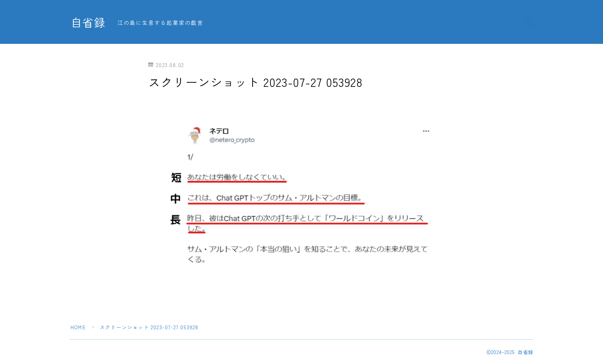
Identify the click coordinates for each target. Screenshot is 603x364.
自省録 (88, 22)
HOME (78, 327)
